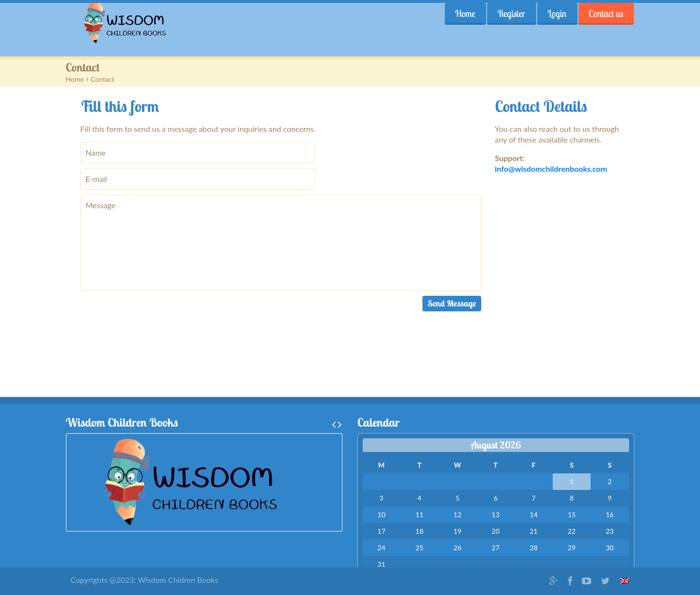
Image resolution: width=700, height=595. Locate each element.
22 (572, 531)
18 (420, 531)
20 (495, 531)
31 (382, 564)
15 (572, 514)
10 (382, 514)
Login (557, 14)
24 (382, 548)
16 (610, 514)
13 (495, 514)
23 (610, 531)
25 (420, 548)
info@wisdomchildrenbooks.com (551, 169)
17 (382, 531)
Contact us (606, 14)
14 (534, 514)
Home (465, 14)
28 (534, 548)
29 (572, 548)
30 (610, 548)
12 (457, 514)
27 (495, 548)
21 (534, 531)
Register (511, 14)
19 (457, 531)
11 (420, 514)
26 (457, 548)
